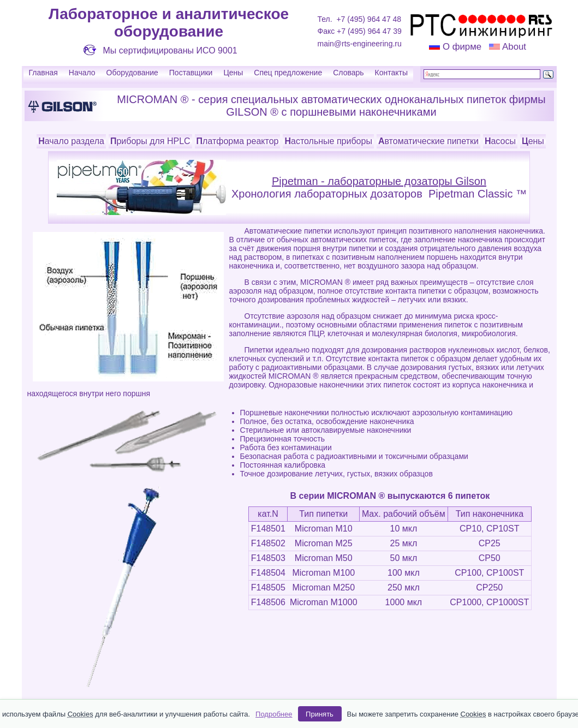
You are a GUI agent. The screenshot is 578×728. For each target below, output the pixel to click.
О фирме (462, 47)
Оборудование (132, 73)
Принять (320, 714)
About (513, 47)
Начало (82, 73)
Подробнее (274, 714)
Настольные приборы (328, 141)
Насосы (500, 141)
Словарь (348, 73)
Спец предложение (288, 73)
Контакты (391, 73)
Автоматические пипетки (428, 141)
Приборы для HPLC (150, 141)
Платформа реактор (238, 141)
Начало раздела (71, 141)
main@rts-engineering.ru (360, 44)
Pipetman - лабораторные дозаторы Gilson (379, 181)
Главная (43, 73)
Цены (233, 73)
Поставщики (191, 73)
